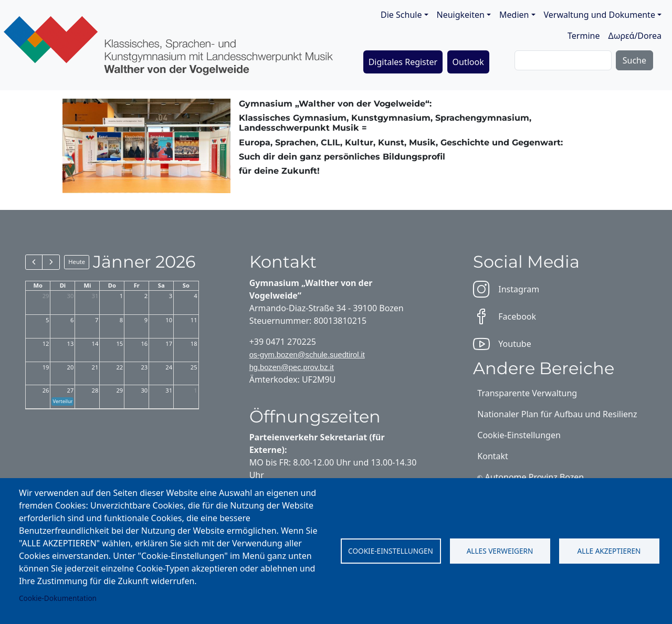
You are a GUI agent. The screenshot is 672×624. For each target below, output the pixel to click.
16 (144, 343)
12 (46, 343)
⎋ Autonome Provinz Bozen (531, 477)
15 (119, 343)
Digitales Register (403, 62)
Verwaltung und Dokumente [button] (600, 15)
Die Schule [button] (401, 15)
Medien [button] (514, 15)
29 (46, 296)
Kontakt (493, 456)
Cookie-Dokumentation (58, 598)
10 (169, 320)
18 (194, 343)
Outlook (468, 62)
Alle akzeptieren (609, 551)
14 (95, 343)
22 (119, 367)
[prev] (34, 262)
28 (95, 390)
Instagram (506, 289)
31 (95, 296)
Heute (77, 262)
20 (71, 367)
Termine (584, 36)
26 (46, 390)
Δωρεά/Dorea (635, 36)
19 (46, 367)
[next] (51, 262)
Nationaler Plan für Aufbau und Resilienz (557, 414)
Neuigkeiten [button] (461, 15)
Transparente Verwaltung (527, 393)
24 (169, 367)
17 (169, 343)
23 (144, 367)
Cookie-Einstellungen (391, 551)
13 (71, 343)
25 (194, 367)
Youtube (502, 344)
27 (71, 390)
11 (194, 320)
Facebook (505, 316)
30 (71, 296)
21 (95, 367)
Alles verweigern (500, 551)
